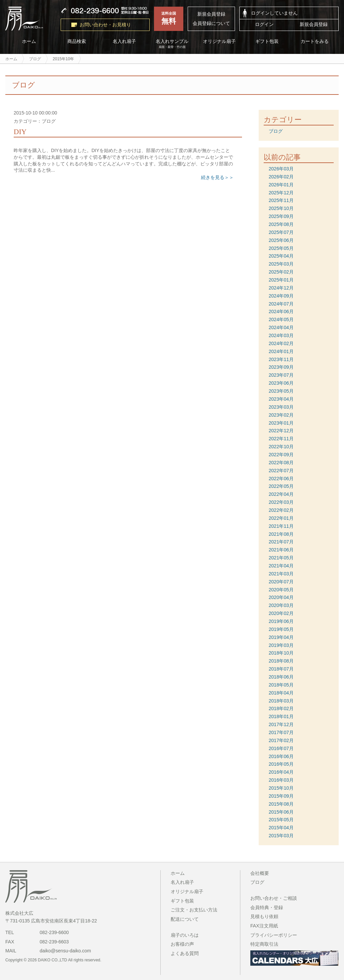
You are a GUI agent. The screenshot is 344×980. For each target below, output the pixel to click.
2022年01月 (281, 518)
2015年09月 (281, 796)
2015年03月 (281, 836)
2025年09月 (281, 216)
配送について (185, 919)
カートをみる (315, 41)
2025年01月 (281, 280)
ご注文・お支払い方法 (194, 910)
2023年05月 (281, 391)
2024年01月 (281, 351)
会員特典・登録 (267, 907)
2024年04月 (281, 327)
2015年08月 (281, 804)
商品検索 (77, 41)
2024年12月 (281, 288)
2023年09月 (281, 367)
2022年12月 (281, 431)
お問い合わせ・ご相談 (274, 898)
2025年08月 (281, 224)
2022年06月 (281, 479)
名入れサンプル (172, 44)
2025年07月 (281, 232)
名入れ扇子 (124, 41)
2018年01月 (281, 716)
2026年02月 (281, 177)
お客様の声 (182, 944)
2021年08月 (281, 534)
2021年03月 (281, 574)
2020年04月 (281, 597)
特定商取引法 (264, 944)
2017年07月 (281, 732)
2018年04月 (281, 693)
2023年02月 (281, 415)
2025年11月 (281, 200)
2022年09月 (281, 455)
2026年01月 (281, 185)
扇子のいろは (185, 935)
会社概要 (260, 873)
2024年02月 (281, 343)
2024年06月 (281, 311)
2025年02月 (281, 272)
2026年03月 (281, 169)
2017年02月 (281, 740)
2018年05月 (281, 685)
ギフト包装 (267, 41)
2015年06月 (281, 812)
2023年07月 (281, 375)
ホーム (29, 41)
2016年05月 (281, 764)
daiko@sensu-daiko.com (65, 951)
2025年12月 (281, 193)
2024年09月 (281, 296)
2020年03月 (281, 605)
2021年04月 (281, 566)
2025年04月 (281, 256)
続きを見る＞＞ (217, 177)
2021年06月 (281, 550)
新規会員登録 (211, 14)
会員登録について (211, 23)
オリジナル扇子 (220, 41)
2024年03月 (281, 335)
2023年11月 (281, 359)
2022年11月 (281, 439)
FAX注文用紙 (264, 926)
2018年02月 (281, 708)
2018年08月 (281, 661)
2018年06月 (281, 677)
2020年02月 (281, 613)
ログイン (264, 24)
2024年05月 (281, 319)
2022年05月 (281, 486)
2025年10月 (281, 208)
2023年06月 (281, 383)
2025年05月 (281, 248)
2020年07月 (281, 582)
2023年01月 (281, 423)
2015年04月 (281, 828)
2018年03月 (281, 701)
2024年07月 (281, 304)
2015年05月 (281, 820)
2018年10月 (281, 653)
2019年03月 (281, 645)
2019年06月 (281, 621)
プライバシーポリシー (274, 935)
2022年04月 (281, 494)
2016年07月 (281, 748)
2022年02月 (281, 510)
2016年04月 (281, 772)
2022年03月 (281, 502)
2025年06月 (281, 240)
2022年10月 (281, 447)
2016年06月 (281, 756)
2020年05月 (281, 590)
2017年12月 (281, 724)
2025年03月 (281, 264)
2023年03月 (281, 407)
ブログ (276, 131)
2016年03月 (281, 780)
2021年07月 (281, 542)
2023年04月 (281, 399)
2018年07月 (281, 669)
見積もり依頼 (264, 916)
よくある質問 (185, 953)
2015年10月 (281, 788)
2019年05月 (281, 629)
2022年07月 (281, 471)
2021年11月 (281, 526)
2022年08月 (281, 463)
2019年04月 (281, 637)
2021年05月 (281, 558)
